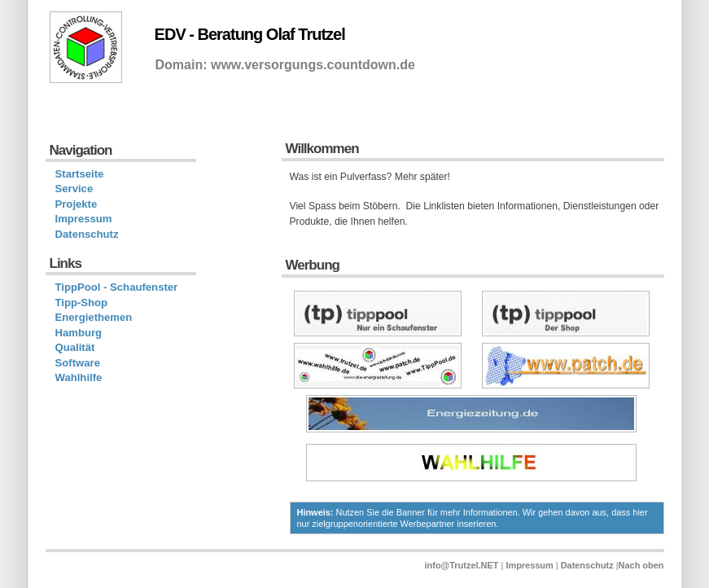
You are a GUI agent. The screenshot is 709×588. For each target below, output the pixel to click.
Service (74, 189)
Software (78, 363)
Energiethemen (94, 317)
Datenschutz (87, 234)
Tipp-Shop (82, 303)
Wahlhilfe (79, 377)
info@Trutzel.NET (462, 565)
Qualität (75, 347)
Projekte (77, 204)
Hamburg (79, 333)
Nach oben (641, 565)
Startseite (80, 174)
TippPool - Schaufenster (117, 287)
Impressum (84, 219)
